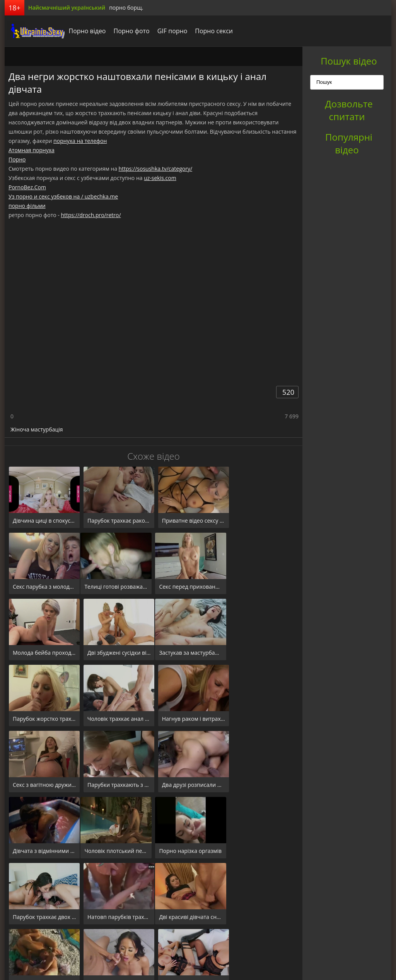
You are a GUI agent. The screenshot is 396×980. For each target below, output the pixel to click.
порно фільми (27, 206)
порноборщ (34, 31)
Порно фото (129, 31)
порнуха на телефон (80, 141)
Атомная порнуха (32, 150)
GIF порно (170, 31)
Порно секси (212, 31)
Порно (17, 159)
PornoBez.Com (27, 187)
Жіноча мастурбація (37, 429)
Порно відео (85, 31)
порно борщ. (126, 8)
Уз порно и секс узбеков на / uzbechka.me (63, 196)
